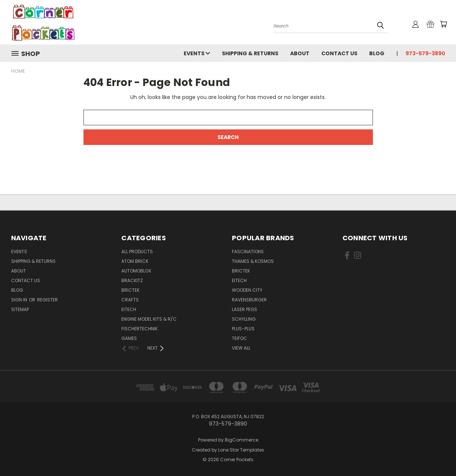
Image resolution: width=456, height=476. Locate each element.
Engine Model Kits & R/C (149, 319)
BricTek (130, 290)
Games (129, 338)
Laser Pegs (245, 309)
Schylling (244, 319)
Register (47, 300)
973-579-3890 (425, 53)
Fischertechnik (140, 329)
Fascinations (248, 252)
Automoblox (136, 271)
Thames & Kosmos (253, 261)
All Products (137, 252)
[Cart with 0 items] (443, 24)
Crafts (130, 300)
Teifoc (240, 338)
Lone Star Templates (241, 450)
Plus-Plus (243, 329)
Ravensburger (249, 300)
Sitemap (20, 309)
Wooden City (247, 290)
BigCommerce (242, 440)
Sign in (20, 300)
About (300, 53)
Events (197, 53)
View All (241, 348)
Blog (377, 53)
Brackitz (132, 280)
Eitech (129, 309)
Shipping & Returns (250, 53)
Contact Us (339, 53)
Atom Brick (135, 261)
